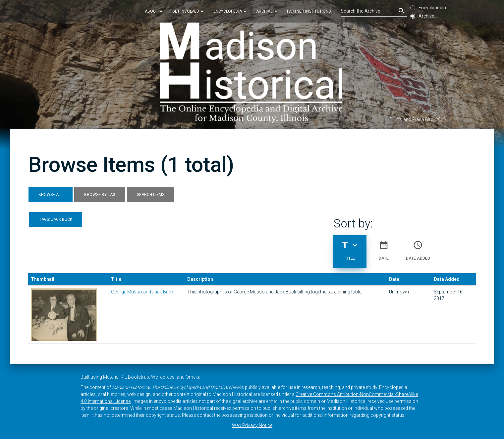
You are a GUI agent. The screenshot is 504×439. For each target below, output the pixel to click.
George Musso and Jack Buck (142, 292)
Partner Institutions (309, 11)
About (154, 11)
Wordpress (163, 377)
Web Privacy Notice (252, 425)
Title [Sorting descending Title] (350, 248)
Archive (267, 11)
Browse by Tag (100, 195)
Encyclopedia (230, 11)
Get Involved (188, 11)
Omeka (193, 377)
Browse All (51, 195)
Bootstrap (139, 377)
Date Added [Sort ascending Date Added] (418, 248)
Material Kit (114, 377)
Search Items (151, 195)
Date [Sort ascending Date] (384, 248)
